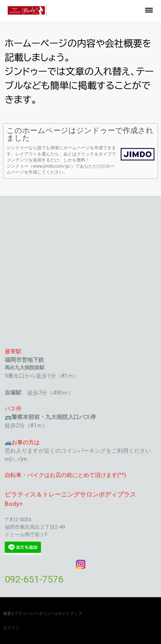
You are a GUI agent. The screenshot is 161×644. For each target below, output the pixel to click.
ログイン (11, 628)
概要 (7, 614)
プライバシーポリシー (34, 614)
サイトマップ (70, 614)
